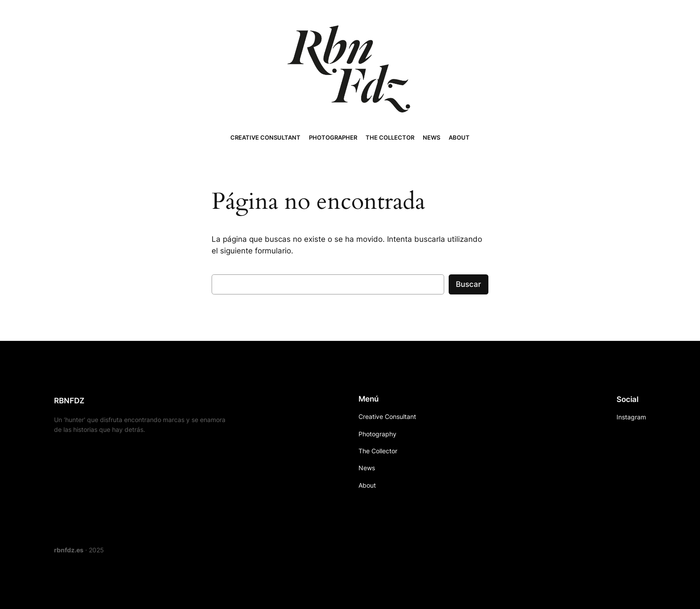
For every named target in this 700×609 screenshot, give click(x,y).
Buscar (469, 284)
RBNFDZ (69, 401)
